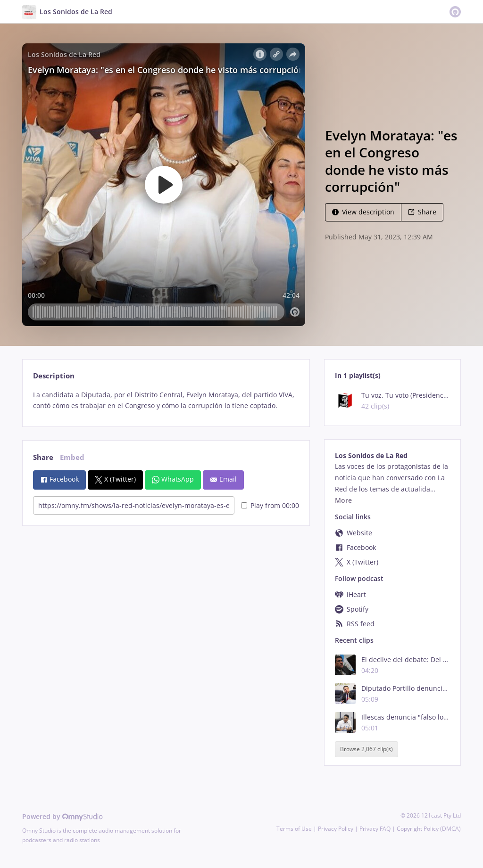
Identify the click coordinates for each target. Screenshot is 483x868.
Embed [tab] (72, 457)
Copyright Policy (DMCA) (429, 829)
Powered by (62, 816)
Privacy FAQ (375, 829)
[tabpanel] (166, 401)
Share (422, 212)
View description (363, 212)
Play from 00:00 (270, 505)
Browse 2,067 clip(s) (366, 749)
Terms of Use (294, 829)
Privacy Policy (336, 829)
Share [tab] (43, 457)
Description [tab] (54, 376)
